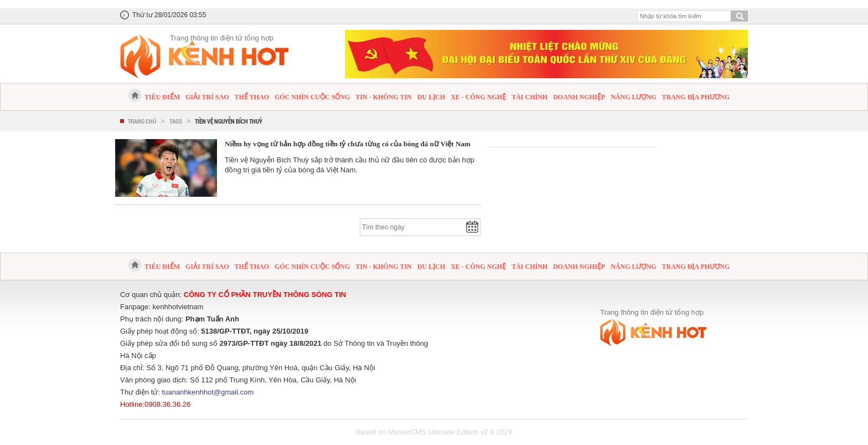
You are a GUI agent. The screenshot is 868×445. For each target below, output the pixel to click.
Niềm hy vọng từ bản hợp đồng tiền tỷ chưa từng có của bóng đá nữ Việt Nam (348, 144)
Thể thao (252, 97)
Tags (176, 121)
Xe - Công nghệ (478, 97)
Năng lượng (633, 97)
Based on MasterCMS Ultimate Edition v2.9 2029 (434, 432)
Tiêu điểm (162, 97)
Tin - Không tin (383, 97)
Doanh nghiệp (579, 97)
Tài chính (529, 97)
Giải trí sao (207, 97)
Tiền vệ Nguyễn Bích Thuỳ (229, 121)
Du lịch (431, 97)
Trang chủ (142, 121)
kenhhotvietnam (178, 307)
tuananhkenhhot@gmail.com (208, 392)
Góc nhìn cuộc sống (312, 97)
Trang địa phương (696, 97)
